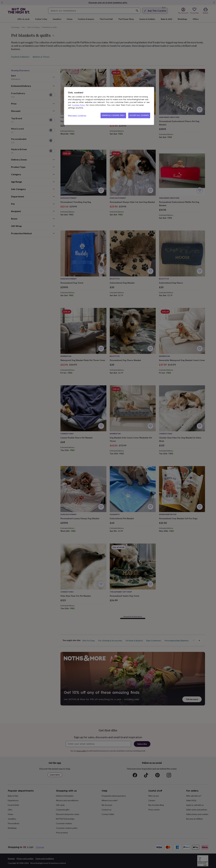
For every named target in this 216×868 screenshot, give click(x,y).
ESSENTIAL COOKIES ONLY (113, 115)
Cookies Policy (79, 105)
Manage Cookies (77, 116)
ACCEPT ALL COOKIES (139, 115)
